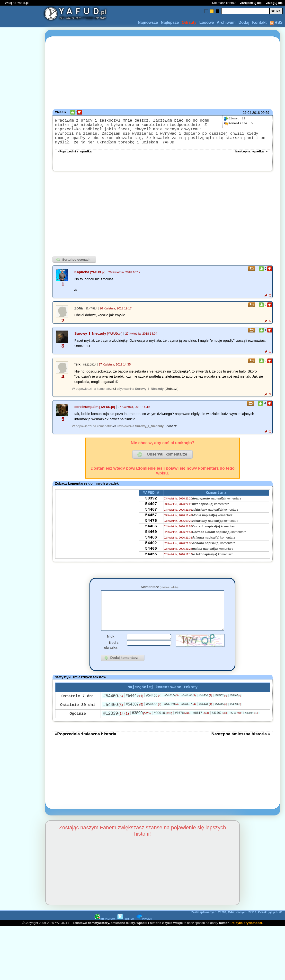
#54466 (154, 710)
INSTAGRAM (105, 934)
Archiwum (226, 22)
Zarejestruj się (251, 3)
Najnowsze (148, 22)
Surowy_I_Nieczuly (90, 340)
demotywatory (98, 938)
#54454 (205, 710)
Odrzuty (189, 22)
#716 (236, 728)
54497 (151, 513)
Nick (111, 650)
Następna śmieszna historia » (241, 749)
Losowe (207, 22)
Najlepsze (170, 22)
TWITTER (126, 934)
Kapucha (82, 279)
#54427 (189, 719)
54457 (151, 526)
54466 (151, 540)
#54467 (235, 710)
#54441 (205, 719)
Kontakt (259, 22)
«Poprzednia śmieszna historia (86, 749)
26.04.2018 (251, 113)
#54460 (113, 711)
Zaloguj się (274, 3)
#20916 (163, 728)
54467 (151, 520)
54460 (151, 546)
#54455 (172, 710)
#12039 (116, 728)
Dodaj (244, 22)
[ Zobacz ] (172, 395)
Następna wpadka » (252, 158)
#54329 (172, 719)
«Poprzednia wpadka (75, 158)
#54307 (134, 719)
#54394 (235, 719)
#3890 (141, 728)
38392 (151, 507)
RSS (276, 22)
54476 (151, 533)
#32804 (252, 728)
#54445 (134, 710)
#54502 (221, 710)
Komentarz (159, 594)
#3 (114, 395)
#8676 (183, 728)
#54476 (189, 710)
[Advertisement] (21, 490)
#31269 (219, 728)
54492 (151, 559)
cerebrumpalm (86, 414)
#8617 (201, 728)
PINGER (144, 934)
